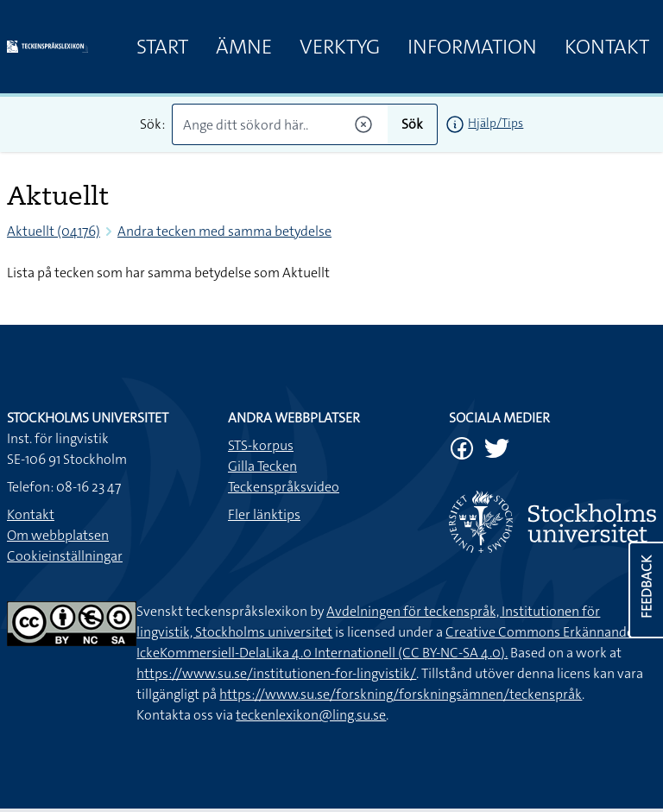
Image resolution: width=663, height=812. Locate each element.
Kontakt (607, 47)
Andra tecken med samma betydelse (224, 231)
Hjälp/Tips (496, 123)
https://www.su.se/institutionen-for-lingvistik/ (276, 673)
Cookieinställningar (65, 556)
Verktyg (340, 47)
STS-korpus (261, 445)
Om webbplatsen (58, 535)
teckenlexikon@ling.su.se (311, 715)
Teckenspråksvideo (284, 487)
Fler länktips (264, 514)
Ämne (244, 47)
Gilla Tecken (262, 466)
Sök (412, 124)
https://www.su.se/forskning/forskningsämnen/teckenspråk (401, 694)
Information (472, 47)
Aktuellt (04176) (54, 231)
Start (162, 47)
